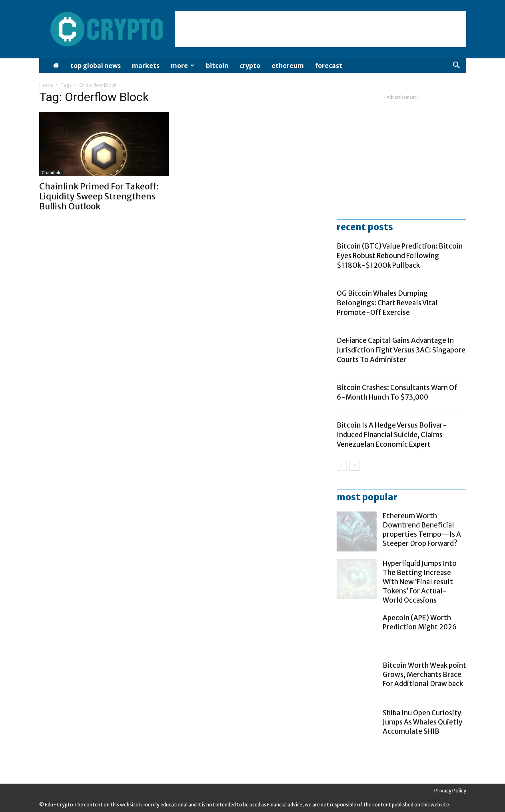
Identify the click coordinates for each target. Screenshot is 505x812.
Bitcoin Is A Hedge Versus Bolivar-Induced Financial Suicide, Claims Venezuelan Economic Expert (392, 435)
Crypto (250, 66)
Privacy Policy (450, 791)
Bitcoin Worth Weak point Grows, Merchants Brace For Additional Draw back (424, 675)
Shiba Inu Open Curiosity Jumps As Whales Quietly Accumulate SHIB (422, 722)
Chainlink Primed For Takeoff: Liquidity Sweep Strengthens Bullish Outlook (99, 196)
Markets (146, 66)
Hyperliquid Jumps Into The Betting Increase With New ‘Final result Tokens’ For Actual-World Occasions (420, 582)
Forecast (329, 66)
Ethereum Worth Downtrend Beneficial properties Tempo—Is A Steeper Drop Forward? (422, 530)
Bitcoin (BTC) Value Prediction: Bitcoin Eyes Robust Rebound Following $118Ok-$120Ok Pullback (400, 256)
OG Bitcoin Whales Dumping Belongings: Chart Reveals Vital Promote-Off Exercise (387, 303)
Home (46, 85)
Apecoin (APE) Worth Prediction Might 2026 (420, 622)
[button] (457, 66)
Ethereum (288, 66)
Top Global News (96, 66)
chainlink (51, 173)
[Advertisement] (321, 29)
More (183, 66)
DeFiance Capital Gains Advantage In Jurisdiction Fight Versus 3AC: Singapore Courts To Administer (401, 350)
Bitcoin (217, 66)
